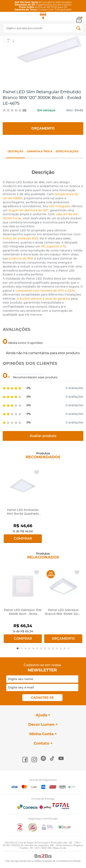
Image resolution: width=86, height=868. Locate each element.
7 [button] (41, 648)
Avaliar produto (43, 436)
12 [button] (61, 648)
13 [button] (65, 648)
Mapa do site (60, 848)
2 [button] (22, 648)
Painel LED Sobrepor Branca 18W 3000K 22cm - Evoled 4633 (63, 614)
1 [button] (18, 648)
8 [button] (45, 648)
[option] (9, 41)
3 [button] (25, 648)
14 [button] (69, 648)
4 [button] (29, 648)
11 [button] (57, 648)
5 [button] (33, 648)
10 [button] (53, 648)
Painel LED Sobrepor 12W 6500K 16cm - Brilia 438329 (23, 614)
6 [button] (37, 648)
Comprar (23, 539)
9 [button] (49, 648)
